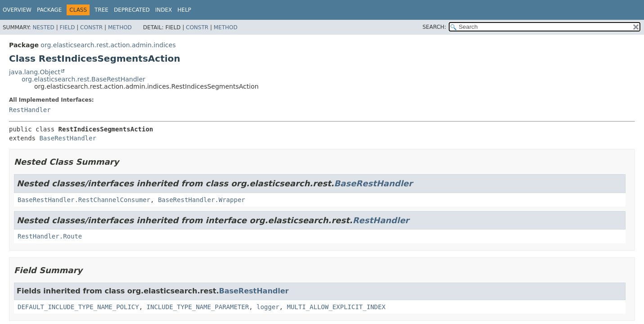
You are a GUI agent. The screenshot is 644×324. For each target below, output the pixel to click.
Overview (17, 10)
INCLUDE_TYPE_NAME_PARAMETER (198, 307)
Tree (101, 10)
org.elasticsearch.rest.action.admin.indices (108, 45)
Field (67, 27)
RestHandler (30, 110)
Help (184, 10)
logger (268, 307)
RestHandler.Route (50, 236)
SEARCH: (435, 27)
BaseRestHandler (68, 138)
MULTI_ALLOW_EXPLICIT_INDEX (336, 307)
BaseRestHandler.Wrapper (202, 200)
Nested (43, 27)
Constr (91, 27)
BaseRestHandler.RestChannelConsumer (84, 200)
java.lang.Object (35, 72)
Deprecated (132, 10)
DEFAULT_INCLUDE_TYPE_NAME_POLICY (78, 307)
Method (120, 27)
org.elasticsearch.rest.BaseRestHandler (83, 79)
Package (49, 10)
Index (164, 10)
